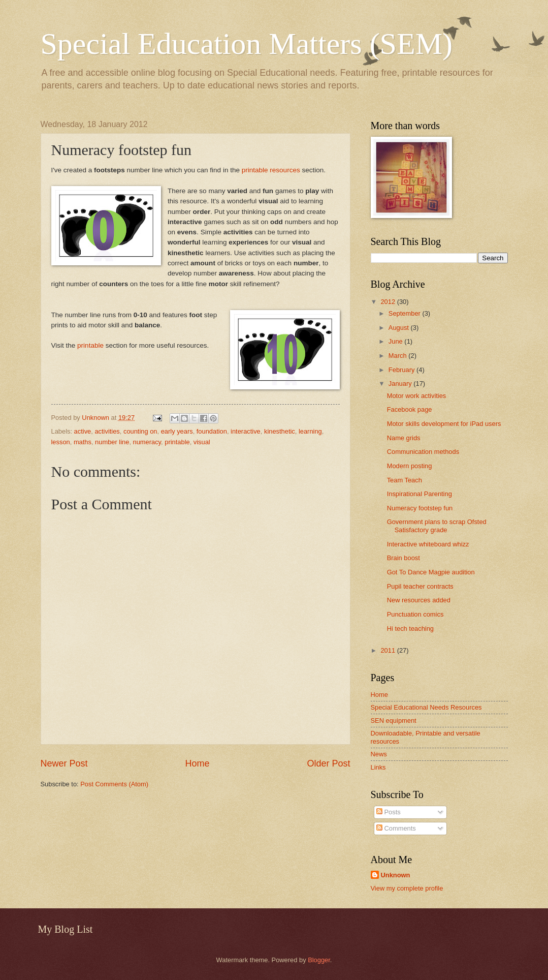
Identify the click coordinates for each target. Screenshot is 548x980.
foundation (212, 431)
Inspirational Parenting (420, 494)
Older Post (328, 763)
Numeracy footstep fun (420, 508)
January (401, 384)
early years (177, 431)
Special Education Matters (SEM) (247, 44)
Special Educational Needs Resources (426, 707)
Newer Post (64, 763)
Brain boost (404, 558)
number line (112, 442)
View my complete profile (407, 888)
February (402, 370)
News (379, 754)
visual (202, 442)
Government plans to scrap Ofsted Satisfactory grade (437, 526)
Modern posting (410, 466)
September (406, 313)
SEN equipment (394, 721)
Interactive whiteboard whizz (428, 544)
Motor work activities (417, 396)
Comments (396, 828)
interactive (246, 431)
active (83, 431)
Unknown (396, 875)
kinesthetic (280, 431)
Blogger (319, 960)
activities (107, 431)
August (400, 328)
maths (83, 442)
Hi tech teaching (410, 629)
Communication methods (423, 452)
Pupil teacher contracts (420, 586)
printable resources (271, 170)
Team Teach (405, 480)
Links (378, 767)
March (398, 356)
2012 (389, 302)
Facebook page (410, 409)
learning (310, 431)
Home (197, 763)
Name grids (404, 438)
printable (91, 345)
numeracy (147, 442)
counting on (140, 431)
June (397, 341)
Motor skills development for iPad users (444, 424)
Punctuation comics (415, 614)
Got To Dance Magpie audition (431, 572)
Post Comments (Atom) (114, 784)
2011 (389, 650)
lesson (61, 442)
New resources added (419, 600)
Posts (389, 812)
